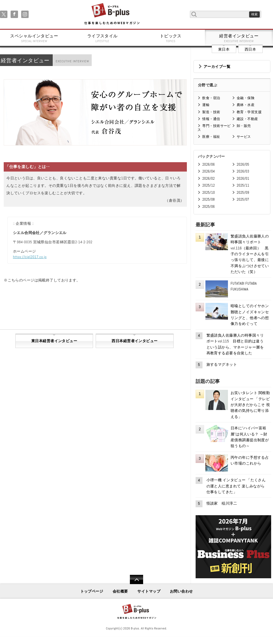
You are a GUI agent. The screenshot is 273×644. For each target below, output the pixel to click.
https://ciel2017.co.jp (30, 257)
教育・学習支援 (249, 112)
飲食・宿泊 (211, 98)
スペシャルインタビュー (34, 38)
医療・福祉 (211, 137)
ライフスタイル (103, 38)
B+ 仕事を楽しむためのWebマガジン (112, 14)
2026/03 (243, 171)
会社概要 (120, 591)
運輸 (206, 105)
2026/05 (243, 164)
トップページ (92, 591)
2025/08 (208, 199)
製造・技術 (211, 112)
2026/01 (243, 178)
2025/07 (243, 199)
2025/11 (243, 185)
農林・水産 (246, 105)
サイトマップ (149, 591)
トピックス (171, 38)
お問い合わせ (181, 591)
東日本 (224, 49)
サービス (244, 137)
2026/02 (208, 178)
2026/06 (208, 164)
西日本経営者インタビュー (135, 341)
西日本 (250, 49)
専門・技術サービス (214, 128)
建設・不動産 (247, 119)
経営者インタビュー (239, 38)
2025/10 (208, 193)
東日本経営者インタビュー (54, 341)
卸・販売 (244, 126)
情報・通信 (211, 119)
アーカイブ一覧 (217, 67)
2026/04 (208, 171)
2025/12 (208, 185)
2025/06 (208, 207)
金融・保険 (246, 98)
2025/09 (243, 193)
